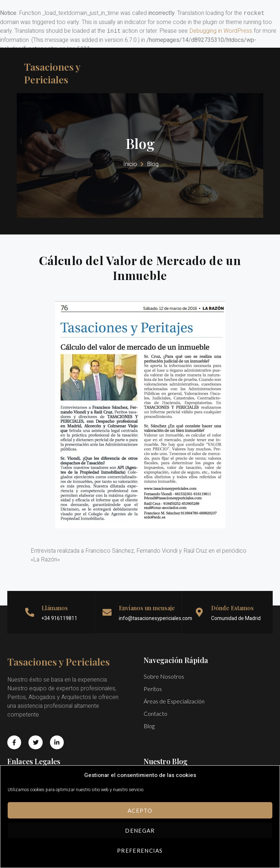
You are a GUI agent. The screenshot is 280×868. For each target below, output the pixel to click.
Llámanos (55, 615)
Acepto (140, 810)
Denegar (140, 830)
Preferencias (140, 851)
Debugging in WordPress (221, 31)
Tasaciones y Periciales (57, 73)
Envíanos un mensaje (147, 615)
